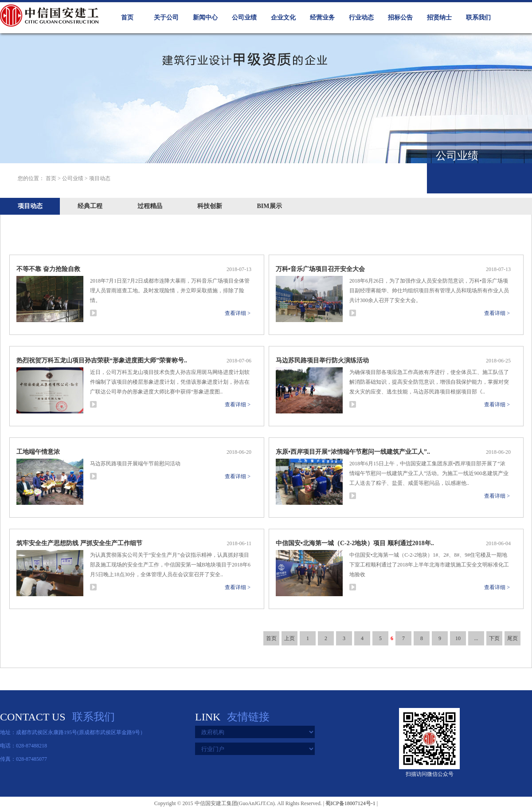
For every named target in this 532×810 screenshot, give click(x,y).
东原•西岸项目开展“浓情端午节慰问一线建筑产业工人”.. (353, 452)
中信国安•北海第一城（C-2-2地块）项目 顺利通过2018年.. (355, 543)
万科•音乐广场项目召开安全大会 (320, 269)
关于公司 (166, 18)
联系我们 (478, 18)
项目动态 (30, 206)
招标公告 (400, 18)
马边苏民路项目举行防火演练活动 (322, 360)
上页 (289, 638)
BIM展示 (270, 206)
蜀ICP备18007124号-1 (350, 803)
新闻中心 (205, 18)
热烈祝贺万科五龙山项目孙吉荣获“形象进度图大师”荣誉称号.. (102, 360)
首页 (127, 18)
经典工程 (90, 206)
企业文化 (283, 18)
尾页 (512, 638)
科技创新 (210, 206)
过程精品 (150, 206)
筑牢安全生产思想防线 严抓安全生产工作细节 (79, 543)
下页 (494, 638)
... (476, 638)
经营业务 (322, 18)
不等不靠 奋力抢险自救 (48, 269)
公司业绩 (244, 18)
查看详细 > (238, 313)
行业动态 (361, 18)
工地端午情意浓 (38, 452)
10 (458, 638)
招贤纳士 (439, 18)
